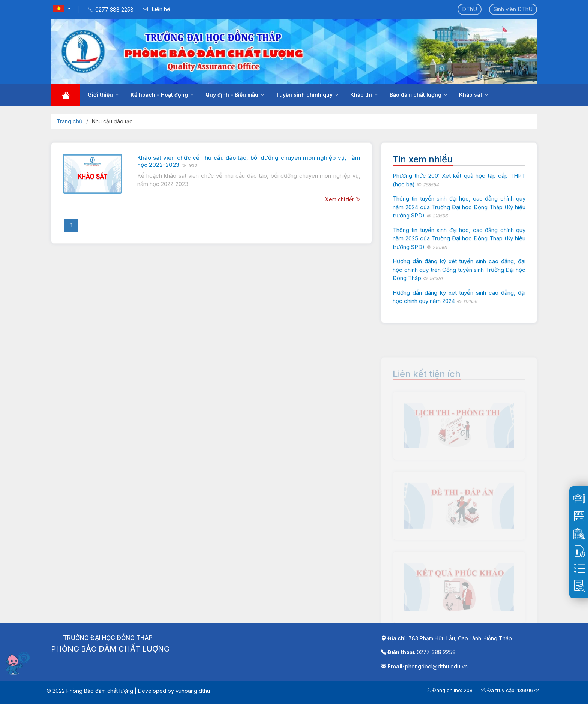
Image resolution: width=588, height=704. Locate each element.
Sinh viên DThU (513, 9)
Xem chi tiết (343, 199)
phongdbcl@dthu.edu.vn (436, 666)
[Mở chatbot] (19, 663)
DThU (469, 9)
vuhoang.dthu (193, 691)
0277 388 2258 (436, 652)
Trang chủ (70, 121)
